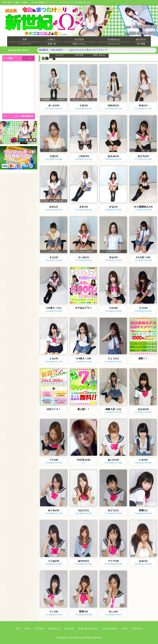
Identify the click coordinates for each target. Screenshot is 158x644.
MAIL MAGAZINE (88, 629)
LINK (125, 629)
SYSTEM (39, 629)
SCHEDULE (54, 629)
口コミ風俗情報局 (24, 116)
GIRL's (27, 629)
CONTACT (137, 629)
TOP (18, 629)
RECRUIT (69, 629)
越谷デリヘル (10, 116)
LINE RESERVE (110, 629)
